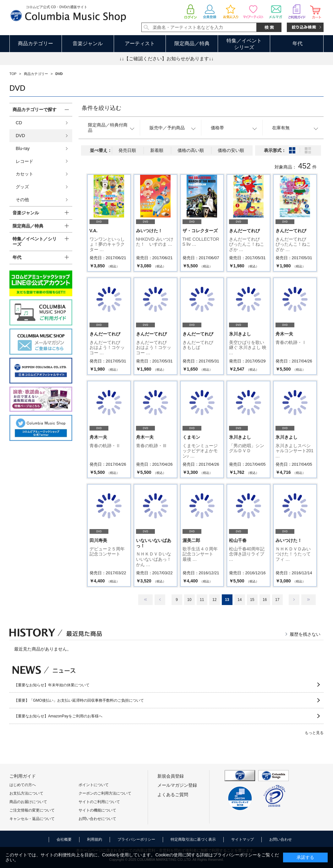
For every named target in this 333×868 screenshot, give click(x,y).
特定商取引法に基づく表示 (193, 839)
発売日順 (127, 150)
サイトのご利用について (99, 802)
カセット (25, 174)
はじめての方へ (23, 785)
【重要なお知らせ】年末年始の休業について (52, 685)
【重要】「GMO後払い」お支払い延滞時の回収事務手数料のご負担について (79, 700)
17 (277, 600)
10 (189, 600)
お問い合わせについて (97, 819)
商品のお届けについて (28, 802)
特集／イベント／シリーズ (35, 241)
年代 (298, 43)
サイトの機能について (97, 810)
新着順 (157, 150)
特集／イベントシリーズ (244, 44)
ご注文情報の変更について (32, 810)
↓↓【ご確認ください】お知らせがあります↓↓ (166, 59)
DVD (20, 136)
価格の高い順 (191, 150)
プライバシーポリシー (136, 839)
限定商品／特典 (192, 43)
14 (240, 600)
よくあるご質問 (173, 795)
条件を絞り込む (101, 108)
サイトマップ (243, 839)
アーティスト (140, 43)
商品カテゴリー (35, 43)
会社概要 (64, 839)
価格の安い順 (231, 150)
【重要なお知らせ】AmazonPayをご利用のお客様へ (58, 716)
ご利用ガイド (23, 776)
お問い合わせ (281, 839)
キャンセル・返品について (32, 819)
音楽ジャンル (88, 43)
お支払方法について (26, 793)
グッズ (22, 187)
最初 (145, 600)
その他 (22, 200)
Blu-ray (23, 148)
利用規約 (95, 839)
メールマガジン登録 (177, 785)
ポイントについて (94, 785)
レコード (25, 161)
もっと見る (314, 733)
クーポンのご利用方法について (105, 793)
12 (214, 600)
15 (252, 600)
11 (202, 600)
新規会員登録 (171, 776)
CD (19, 123)
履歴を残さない (305, 634)
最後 (308, 600)
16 (265, 600)
